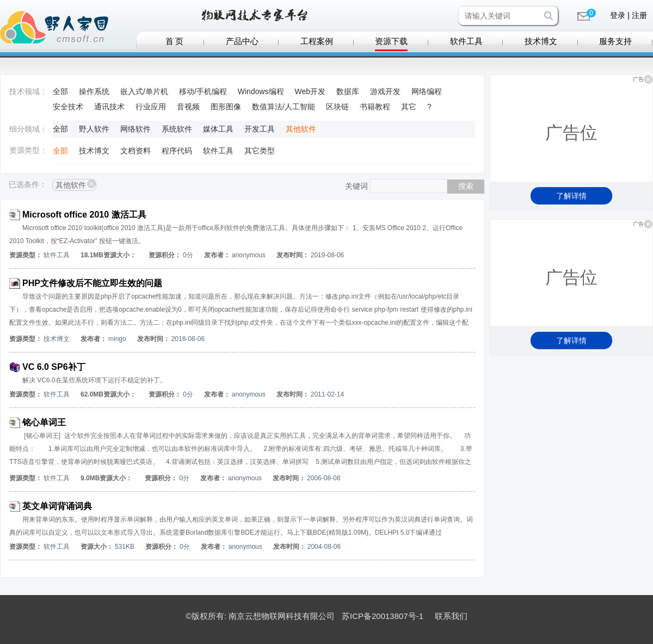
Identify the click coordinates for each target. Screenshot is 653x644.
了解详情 (571, 196)
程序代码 (177, 151)
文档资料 (135, 151)
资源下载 (391, 41)
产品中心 (242, 41)
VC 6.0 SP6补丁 (54, 367)
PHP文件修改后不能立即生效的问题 (92, 283)
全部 (60, 91)
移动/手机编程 (203, 91)
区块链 (337, 107)
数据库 (348, 91)
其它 (409, 107)
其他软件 (301, 129)
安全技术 (68, 107)
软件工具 (466, 41)
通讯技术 (109, 107)
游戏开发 (385, 91)
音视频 (188, 107)
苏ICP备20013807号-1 (383, 616)
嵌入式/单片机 (144, 91)
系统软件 (177, 129)
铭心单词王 (44, 422)
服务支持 (615, 41)
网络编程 (427, 91)
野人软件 (94, 129)
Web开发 (310, 91)
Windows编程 (261, 91)
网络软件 (135, 129)
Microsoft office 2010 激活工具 (84, 215)
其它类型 (260, 151)
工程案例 (317, 41)
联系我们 (451, 616)
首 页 (175, 41)
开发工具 (260, 129)
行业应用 (151, 107)
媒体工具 (218, 129)
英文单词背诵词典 (57, 506)
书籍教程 (375, 107)
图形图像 (226, 107)
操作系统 (94, 91)
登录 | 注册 (628, 15)
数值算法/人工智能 (284, 107)
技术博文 (541, 41)
